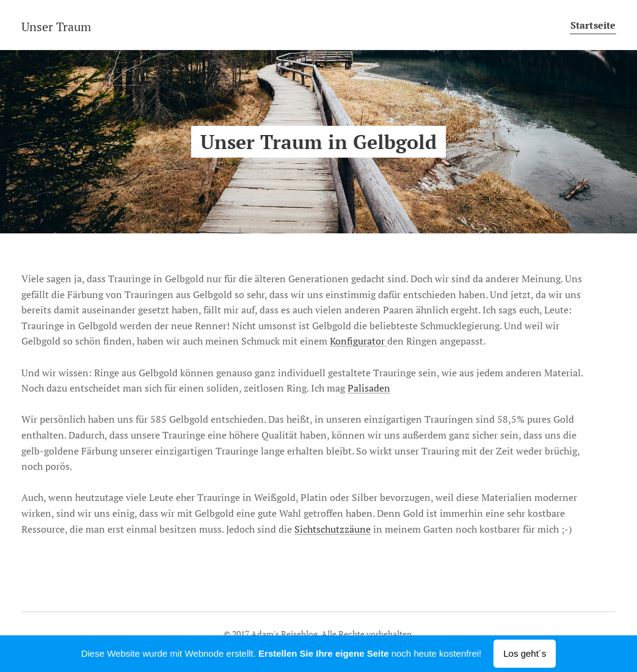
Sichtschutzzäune (333, 529)
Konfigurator (359, 341)
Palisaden (369, 388)
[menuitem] (589, 25)
